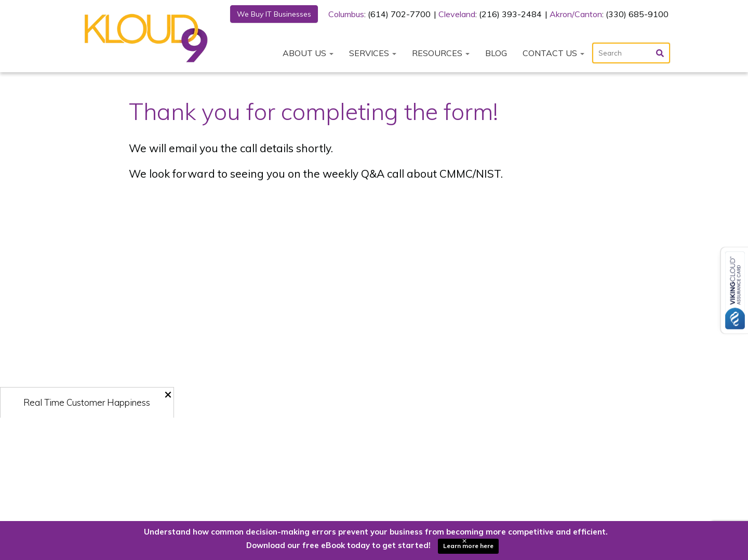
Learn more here (468, 546)
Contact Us (553, 53)
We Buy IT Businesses (274, 14)
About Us (308, 53)
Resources (441, 53)
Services (373, 53)
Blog (496, 53)
